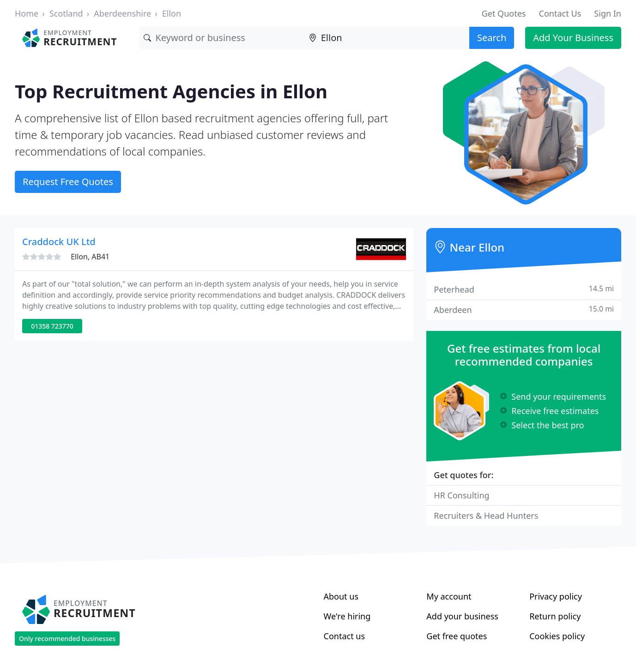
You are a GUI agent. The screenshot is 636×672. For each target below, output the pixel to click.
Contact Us (560, 13)
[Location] (387, 38)
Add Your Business (573, 38)
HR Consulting (461, 495)
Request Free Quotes (68, 182)
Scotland (66, 13)
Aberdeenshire (122, 13)
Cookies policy (557, 636)
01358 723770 (52, 326)
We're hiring (347, 616)
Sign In (608, 13)
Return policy (555, 616)
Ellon (172, 13)
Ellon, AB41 (90, 257)
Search (492, 38)
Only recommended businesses (67, 639)
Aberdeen (524, 309)
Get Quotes (504, 13)
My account (449, 596)
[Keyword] (221, 38)
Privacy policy (556, 596)
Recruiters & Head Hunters (486, 516)
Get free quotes (457, 636)
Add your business (462, 616)
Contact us (345, 636)
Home (27, 13)
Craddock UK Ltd (59, 242)
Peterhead (524, 289)
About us (341, 596)
